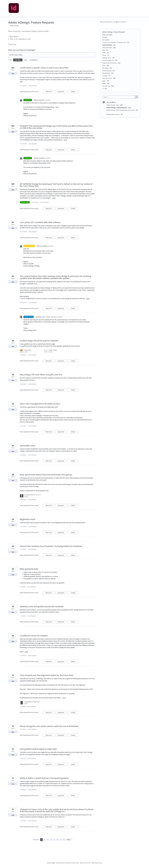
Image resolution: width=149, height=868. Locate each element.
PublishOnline (106, 73)
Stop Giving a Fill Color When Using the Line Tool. (41, 375)
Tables (104, 83)
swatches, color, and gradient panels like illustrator (42, 606)
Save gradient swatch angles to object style (38, 749)
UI (103, 89)
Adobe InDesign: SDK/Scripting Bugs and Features (121, 110)
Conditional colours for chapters (34, 636)
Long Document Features (110, 63)
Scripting (105, 76)
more (65, 140)
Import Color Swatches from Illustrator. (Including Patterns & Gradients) (51, 546)
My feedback (33, 60)
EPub (104, 50)
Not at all (50, 92)
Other (104, 65)
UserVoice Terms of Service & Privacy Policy (67, 863)
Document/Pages (107, 48)
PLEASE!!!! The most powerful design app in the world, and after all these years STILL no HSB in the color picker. (57, 127)
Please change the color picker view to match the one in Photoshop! (49, 726)
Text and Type (106, 86)
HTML (104, 53)
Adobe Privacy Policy (97, 863)
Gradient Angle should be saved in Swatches (39, 341)
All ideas (105, 37)
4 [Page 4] (51, 840)
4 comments (23, 527)
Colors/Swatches (33, 86)
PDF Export (106, 68)
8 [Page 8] (64, 840)
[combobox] (119, 97)
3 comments (23, 355)
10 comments (23, 303)
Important (62, 92)
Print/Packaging (107, 71)
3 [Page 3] (48, 840)
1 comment (23, 587)
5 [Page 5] (54, 840)
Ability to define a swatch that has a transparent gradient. (44, 778)
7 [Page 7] (61, 840)
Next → (69, 840)
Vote (13, 74)
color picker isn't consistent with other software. (40, 222)
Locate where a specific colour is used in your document (44, 68)
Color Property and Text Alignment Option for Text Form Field (46, 675)
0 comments (23, 549)
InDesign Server (107, 58)
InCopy (104, 55)
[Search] (137, 97)
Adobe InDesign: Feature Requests (117, 108)
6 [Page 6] (58, 840)
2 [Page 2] (45, 840)
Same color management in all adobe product (40, 404)
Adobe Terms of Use (85, 863)
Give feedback (111, 102)
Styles (104, 81)
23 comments (23, 144)
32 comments (23, 232)
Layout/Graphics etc (108, 60)
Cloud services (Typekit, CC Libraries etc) (114, 42)
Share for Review (107, 78)
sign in (118, 22)
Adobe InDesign (51, 863)
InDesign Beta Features (113, 114)
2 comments (23, 384)
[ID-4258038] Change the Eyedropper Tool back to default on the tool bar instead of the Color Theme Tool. (56, 185)
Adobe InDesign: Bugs (113, 105)
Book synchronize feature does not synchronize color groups (46, 475)
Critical (75, 92)
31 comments (23, 86)
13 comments (35, 202)
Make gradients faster (29, 569)
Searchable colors (28, 446)
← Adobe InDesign (14, 26)
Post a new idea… (108, 35)
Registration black (28, 519)
